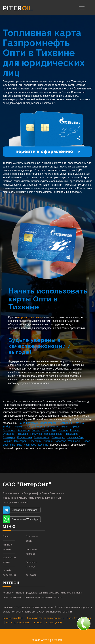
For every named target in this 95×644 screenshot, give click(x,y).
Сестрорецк (65, 423)
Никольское (71, 434)
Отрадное (9, 434)
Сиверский (35, 441)
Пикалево (22, 434)
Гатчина (79, 423)
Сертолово (9, 430)
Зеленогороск (48, 423)
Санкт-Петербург (28, 423)
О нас (6, 536)
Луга (54, 430)
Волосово (60, 441)
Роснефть (73, 618)
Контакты (31, 575)
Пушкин (18, 427)
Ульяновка (74, 441)
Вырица (48, 441)
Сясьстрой (20, 441)
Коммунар (36, 434)
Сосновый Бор (33, 427)
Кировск (75, 430)
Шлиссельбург (75, 437)
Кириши (75, 427)
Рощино (7, 441)
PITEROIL (58, 640)
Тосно (46, 430)
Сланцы (63, 430)
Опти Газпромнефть (18, 622)
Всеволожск (51, 427)
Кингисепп (24, 430)
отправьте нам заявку (30, 317)
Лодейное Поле (53, 434)
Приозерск (9, 437)
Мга (19, 445)
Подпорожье (25, 437)
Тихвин (64, 427)
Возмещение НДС (13, 618)
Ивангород (30, 445)
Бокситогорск (42, 437)
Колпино (43, 445)
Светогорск (58, 437)
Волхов (36, 430)
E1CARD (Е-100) (54, 622)
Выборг (7, 427)
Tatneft (38, 622)
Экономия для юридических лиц (45, 618)
